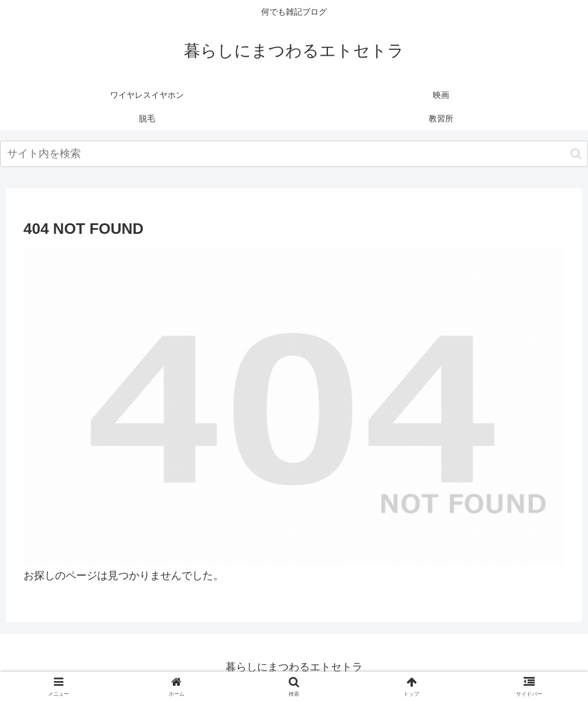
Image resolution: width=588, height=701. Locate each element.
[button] (576, 154)
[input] (294, 154)
